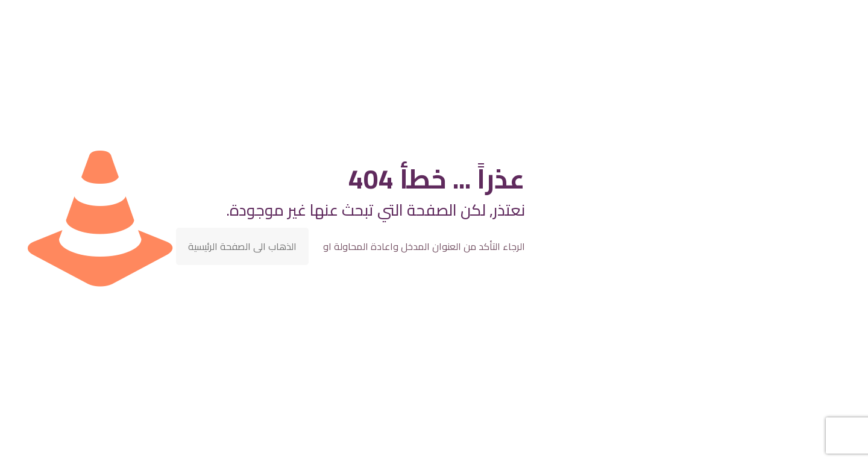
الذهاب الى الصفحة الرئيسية (242, 246)
